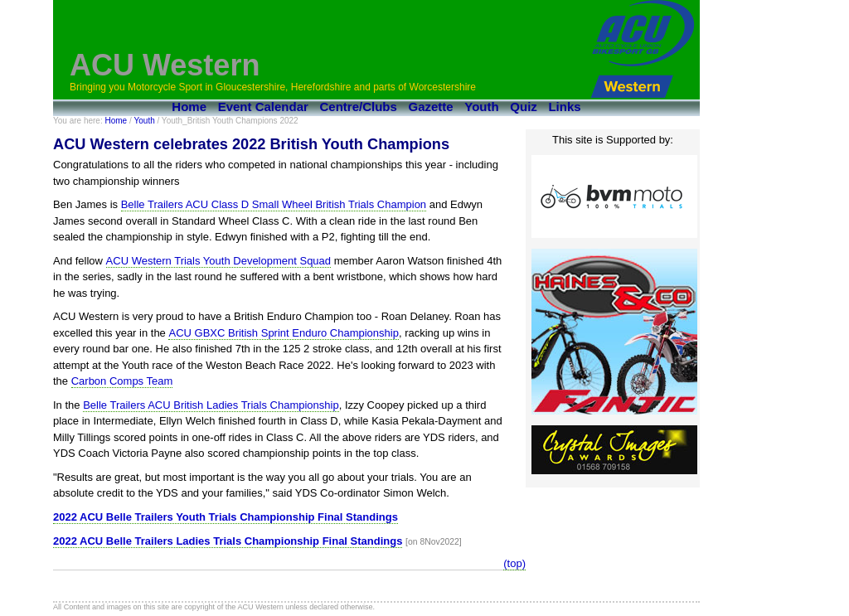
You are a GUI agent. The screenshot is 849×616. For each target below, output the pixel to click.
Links (564, 107)
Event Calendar (263, 107)
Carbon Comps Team (122, 381)
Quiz (524, 107)
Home (189, 107)
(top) (514, 563)
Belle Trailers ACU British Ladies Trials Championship (211, 405)
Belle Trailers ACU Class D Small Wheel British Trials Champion (274, 204)
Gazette (431, 107)
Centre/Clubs (359, 107)
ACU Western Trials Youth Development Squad (218, 261)
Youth (481, 107)
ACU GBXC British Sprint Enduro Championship (283, 333)
